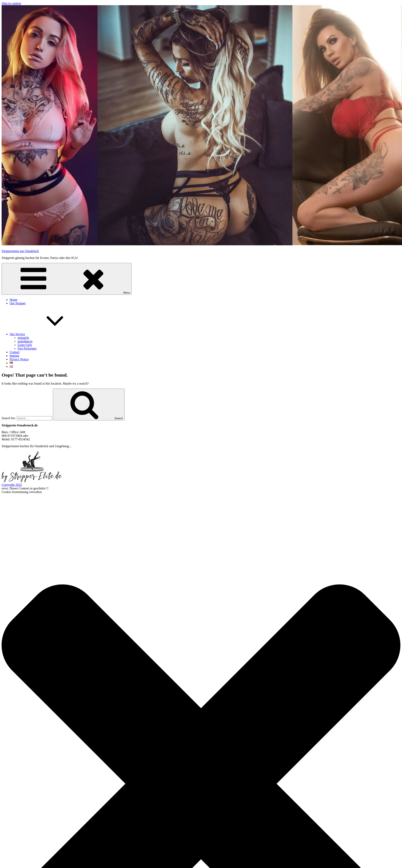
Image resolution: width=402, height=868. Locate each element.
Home (14, 300)
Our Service (47, 334)
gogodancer (25, 341)
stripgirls (23, 338)
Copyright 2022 (12, 485)
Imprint (14, 356)
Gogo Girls (25, 345)
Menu (67, 279)
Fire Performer (27, 348)
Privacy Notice (19, 359)
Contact (15, 352)
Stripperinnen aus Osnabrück (20, 251)
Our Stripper (18, 303)
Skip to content (11, 3)
